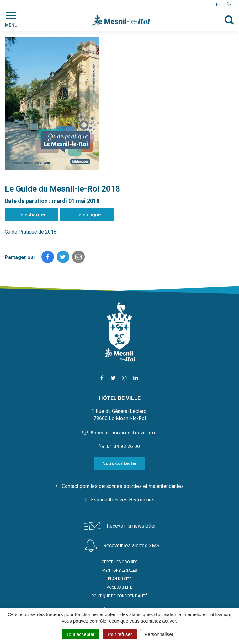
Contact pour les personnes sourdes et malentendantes (123, 486)
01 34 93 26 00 (120, 446)
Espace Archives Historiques (123, 500)
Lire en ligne (87, 215)
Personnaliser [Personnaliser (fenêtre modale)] (159, 634)
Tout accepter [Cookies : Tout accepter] (81, 634)
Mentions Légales (120, 571)
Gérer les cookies (119, 562)
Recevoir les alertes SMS (131, 546)
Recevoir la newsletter (131, 526)
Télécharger (32, 215)
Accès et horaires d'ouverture (123, 433)
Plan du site (120, 579)
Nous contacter (120, 463)
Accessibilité (119, 587)
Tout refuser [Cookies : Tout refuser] (120, 634)
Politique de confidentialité (119, 596)
